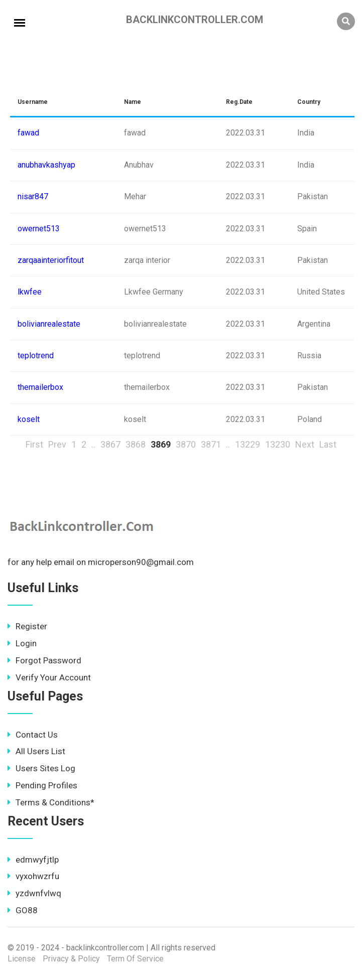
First (34, 444)
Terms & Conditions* (51, 802)
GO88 (23, 910)
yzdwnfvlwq (34, 893)
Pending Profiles (42, 785)
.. (93, 444)
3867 (110, 444)
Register (27, 626)
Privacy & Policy (71, 959)
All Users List (36, 751)
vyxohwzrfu (33, 876)
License (22, 959)
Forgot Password (44, 660)
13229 (248, 444)
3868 (136, 444)
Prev (57, 444)
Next (305, 444)
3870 (186, 444)
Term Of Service (135, 959)
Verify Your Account (49, 677)
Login (22, 643)
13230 (278, 444)
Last (328, 444)
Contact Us (33, 735)
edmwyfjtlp (33, 860)
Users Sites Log (41, 768)
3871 (211, 444)
